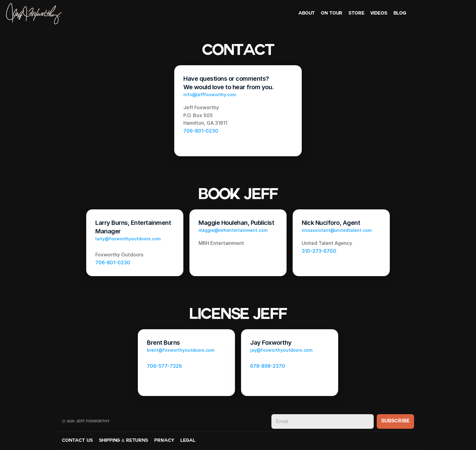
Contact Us (77, 441)
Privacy (164, 441)
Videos (379, 14)
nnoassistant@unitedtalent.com (337, 230)
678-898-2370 (268, 366)
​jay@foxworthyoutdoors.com (281, 350)
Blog (400, 14)
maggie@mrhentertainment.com (233, 230)
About (307, 14)
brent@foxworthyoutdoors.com (181, 350)
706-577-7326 (164, 366)
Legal (188, 441)
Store (356, 14)
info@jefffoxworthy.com (210, 95)
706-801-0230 (201, 131)
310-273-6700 (319, 251)
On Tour (332, 14)
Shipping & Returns (124, 441)
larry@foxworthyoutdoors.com (128, 239)
